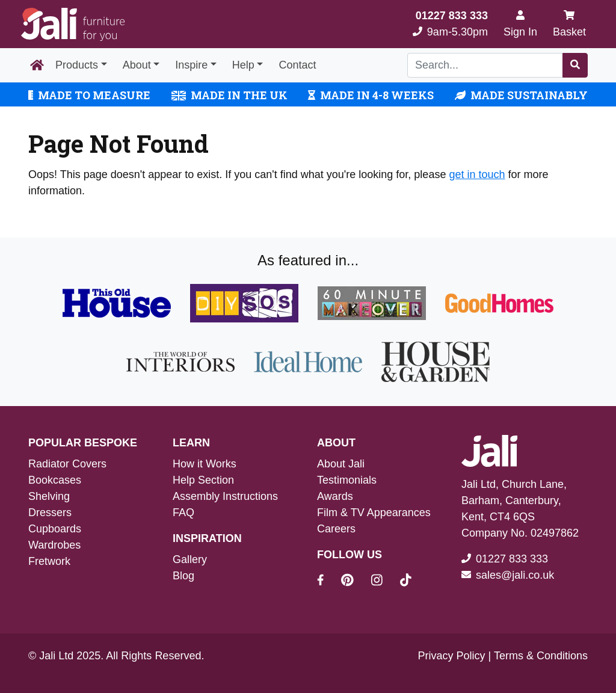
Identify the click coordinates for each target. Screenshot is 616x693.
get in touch (477, 174)
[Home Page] (37, 66)
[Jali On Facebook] (328, 582)
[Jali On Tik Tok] (406, 582)
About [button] (137, 65)
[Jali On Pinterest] (355, 582)
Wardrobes (54, 545)
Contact (297, 65)
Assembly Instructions (225, 496)
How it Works (205, 464)
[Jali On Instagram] (384, 582)
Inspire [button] (191, 65)
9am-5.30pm (450, 24)
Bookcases (55, 480)
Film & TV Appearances (374, 513)
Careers (336, 529)
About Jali (341, 464)
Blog (183, 576)
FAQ (183, 513)
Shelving (49, 496)
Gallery (190, 559)
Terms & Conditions (541, 656)
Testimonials (347, 480)
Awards (335, 496)
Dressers (50, 513)
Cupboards (55, 529)
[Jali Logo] (73, 24)
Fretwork (49, 561)
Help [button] (243, 65)
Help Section (203, 480)
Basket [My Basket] (569, 24)
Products (77, 65)
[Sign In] (520, 24)
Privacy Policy (452, 656)
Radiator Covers (67, 464)
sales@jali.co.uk (515, 575)
